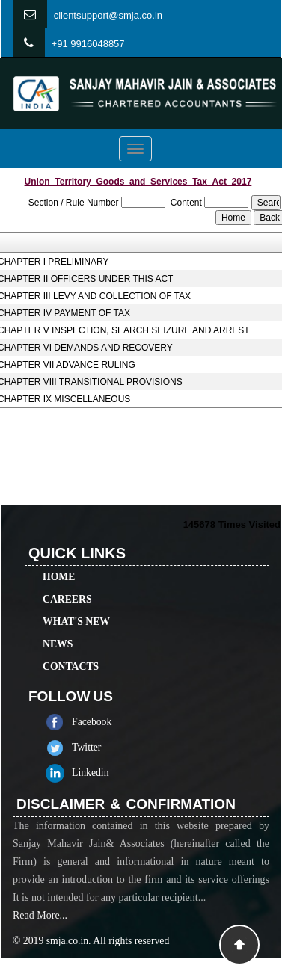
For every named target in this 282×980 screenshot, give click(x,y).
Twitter (96, 747)
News (58, 634)
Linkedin (100, 773)
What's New (76, 611)
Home (59, 566)
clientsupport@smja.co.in (108, 15)
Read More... (40, 925)
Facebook (101, 722)
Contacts (71, 656)
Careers (67, 589)
